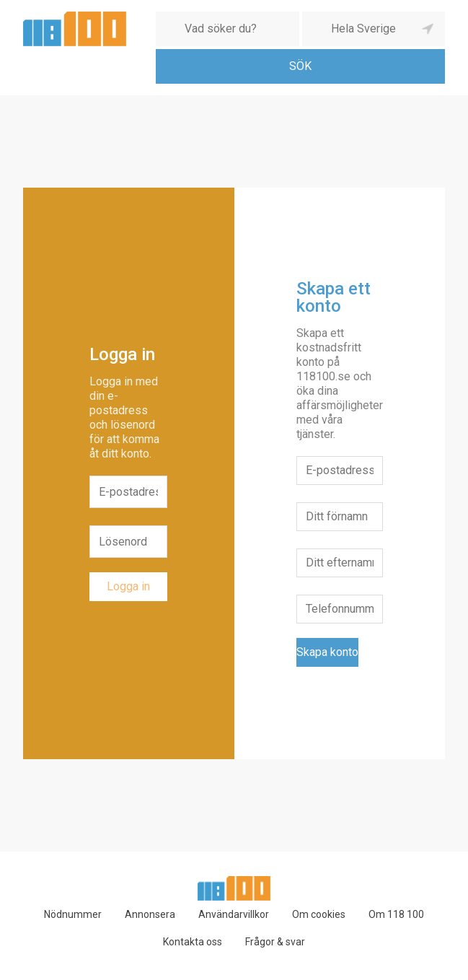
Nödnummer (73, 914)
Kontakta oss (193, 942)
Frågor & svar (275, 942)
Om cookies (319, 914)
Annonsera (150, 914)
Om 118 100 (396, 914)
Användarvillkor (234, 914)
